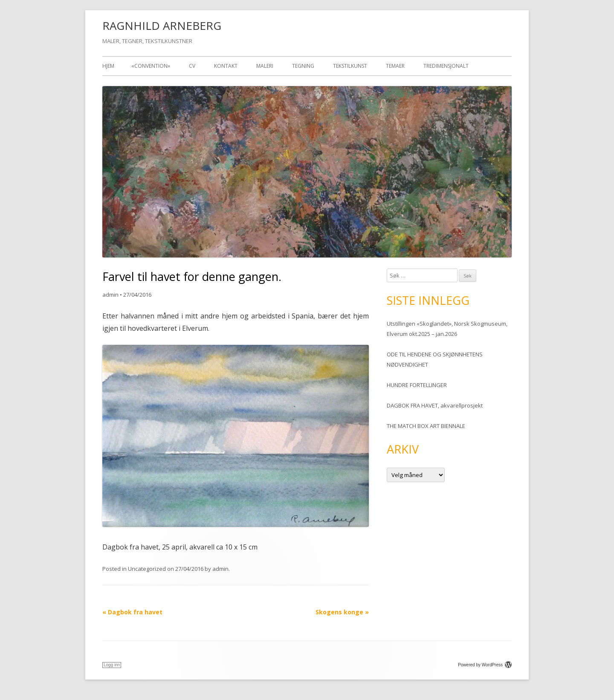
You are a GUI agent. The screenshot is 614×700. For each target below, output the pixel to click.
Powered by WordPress (485, 665)
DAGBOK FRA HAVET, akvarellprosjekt (435, 405)
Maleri (265, 66)
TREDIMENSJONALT (446, 66)
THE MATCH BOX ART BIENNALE (426, 426)
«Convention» (151, 66)
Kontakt (226, 66)
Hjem (108, 66)
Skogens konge (342, 612)
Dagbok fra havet (132, 612)
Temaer (395, 66)
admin (110, 295)
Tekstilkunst (350, 66)
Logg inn (112, 665)
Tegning (303, 66)
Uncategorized (147, 569)
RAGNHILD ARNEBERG (162, 26)
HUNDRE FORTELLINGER (417, 385)
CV (192, 66)
